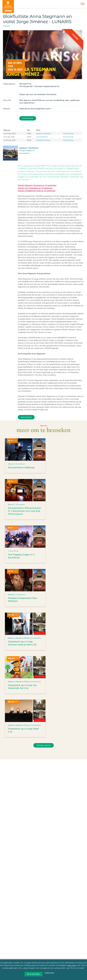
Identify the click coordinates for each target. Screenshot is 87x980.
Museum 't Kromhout (43, 133)
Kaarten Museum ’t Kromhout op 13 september (37, 185)
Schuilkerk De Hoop (43, 140)
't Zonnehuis (19, 464)
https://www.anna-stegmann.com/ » (35, 109)
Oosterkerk (36, 638)
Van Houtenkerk (42, 137)
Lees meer (72, 965)
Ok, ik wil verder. (33, 974)
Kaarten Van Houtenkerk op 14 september (35, 188)
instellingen (49, 973)
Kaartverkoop (28, 118)
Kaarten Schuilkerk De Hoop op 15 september (37, 191)
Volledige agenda (44, 745)
